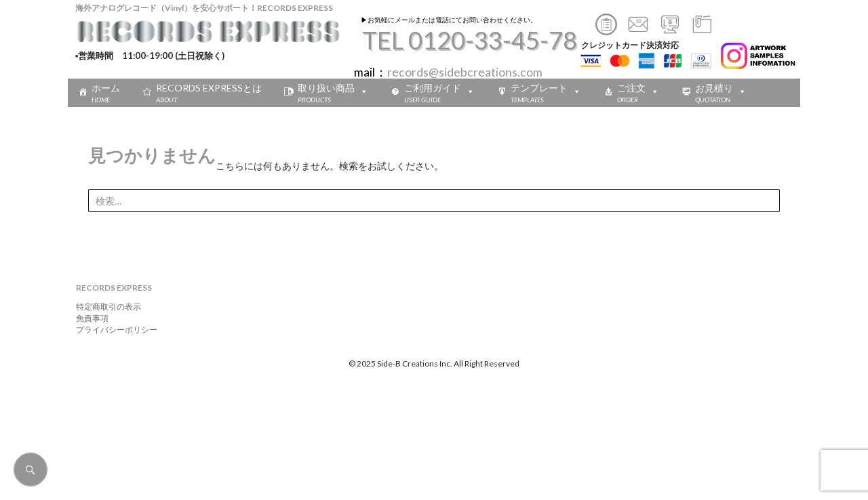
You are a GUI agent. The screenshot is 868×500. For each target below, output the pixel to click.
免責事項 (88, 318)
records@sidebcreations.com (465, 72)
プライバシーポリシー (113, 330)
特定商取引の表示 (104, 307)
